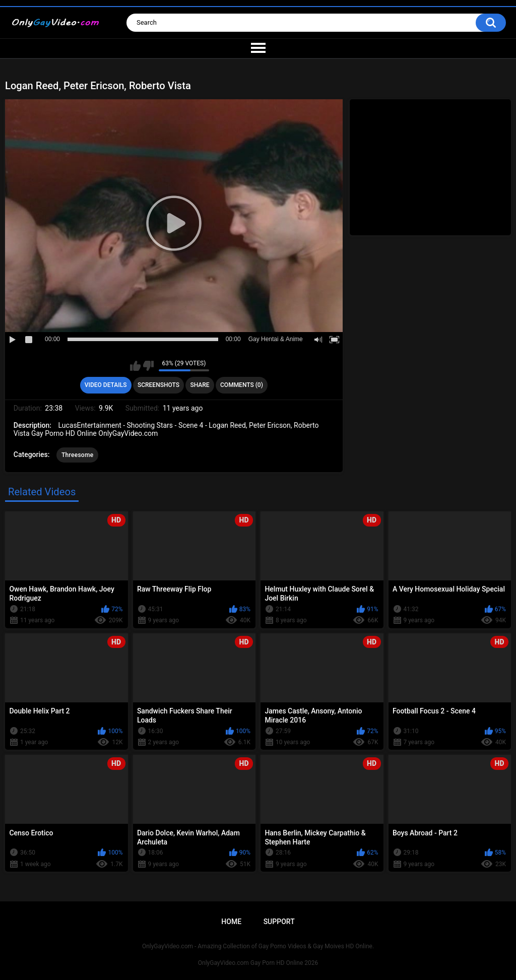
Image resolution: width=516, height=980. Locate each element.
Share (200, 385)
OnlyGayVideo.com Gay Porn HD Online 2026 (258, 963)
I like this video (135, 366)
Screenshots (158, 385)
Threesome (78, 455)
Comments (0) (242, 385)
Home (231, 922)
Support (279, 922)
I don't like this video (148, 366)
